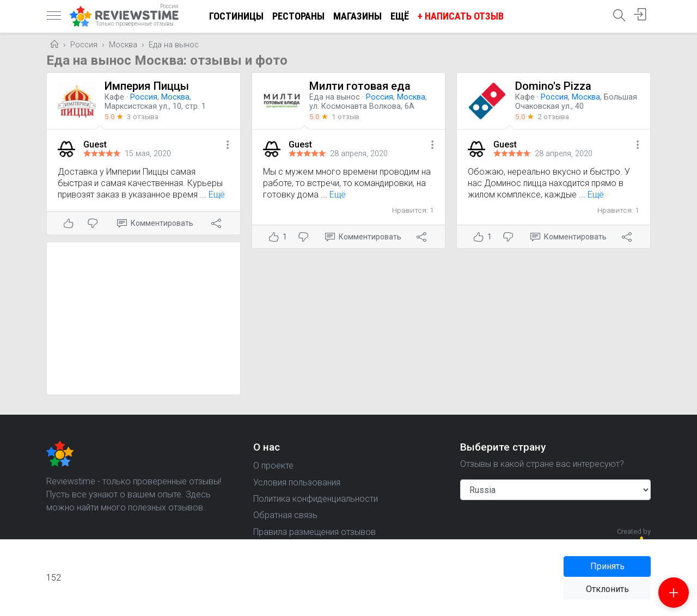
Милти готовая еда (360, 86)
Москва (123, 45)
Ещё (400, 16)
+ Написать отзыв (461, 16)
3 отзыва (143, 116)
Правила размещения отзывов (314, 532)
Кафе (114, 97)
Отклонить (607, 589)
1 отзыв (346, 116)
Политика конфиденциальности (316, 499)
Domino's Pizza (553, 86)
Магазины (357, 16)
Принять (607, 566)
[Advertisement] (143, 318)
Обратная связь (285, 515)
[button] (228, 146)
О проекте (273, 466)
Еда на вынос (174, 45)
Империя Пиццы (147, 86)
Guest (95, 144)
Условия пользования (297, 482)
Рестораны (298, 16)
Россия (84, 45)
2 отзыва (553, 116)
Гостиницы (236, 16)
